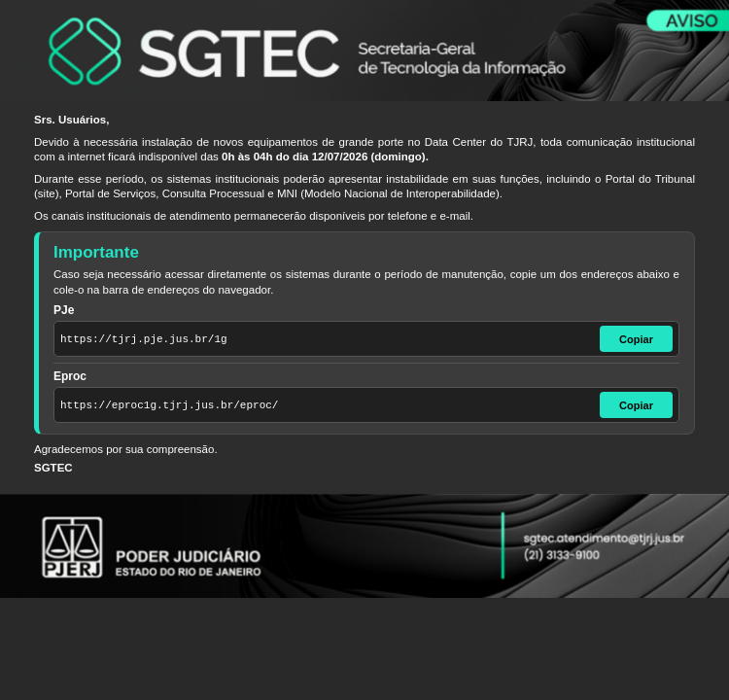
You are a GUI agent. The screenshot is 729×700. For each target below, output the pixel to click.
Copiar (636, 339)
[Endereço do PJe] (325, 339)
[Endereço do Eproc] (325, 405)
